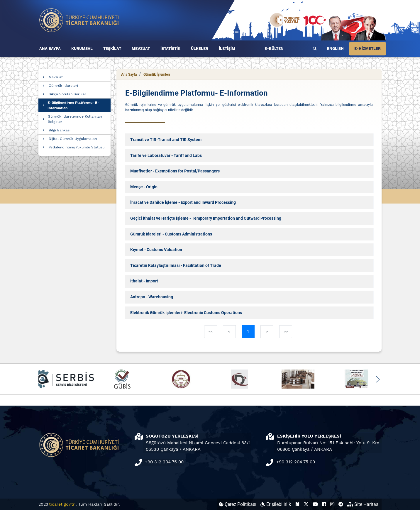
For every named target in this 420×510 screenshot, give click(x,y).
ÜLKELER (200, 49)
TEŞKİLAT (112, 49)
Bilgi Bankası (60, 130)
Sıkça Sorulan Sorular (67, 94)
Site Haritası (363, 504)
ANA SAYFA (50, 49)
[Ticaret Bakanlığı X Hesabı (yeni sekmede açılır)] (306, 504)
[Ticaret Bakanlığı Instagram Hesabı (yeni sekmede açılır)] (332, 504)
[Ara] (315, 49)
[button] (378, 379)
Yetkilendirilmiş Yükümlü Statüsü (77, 147)
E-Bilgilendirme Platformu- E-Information (73, 105)
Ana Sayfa (129, 74)
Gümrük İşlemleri (157, 74)
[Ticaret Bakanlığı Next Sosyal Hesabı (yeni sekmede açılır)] (297, 504)
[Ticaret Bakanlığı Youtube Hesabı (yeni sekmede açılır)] (315, 504)
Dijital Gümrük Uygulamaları (73, 139)
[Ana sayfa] (79, 20)
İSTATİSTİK (170, 49)
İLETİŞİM (227, 49)
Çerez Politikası (238, 504)
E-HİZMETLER (367, 49)
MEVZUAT (141, 49)
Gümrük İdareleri (63, 86)
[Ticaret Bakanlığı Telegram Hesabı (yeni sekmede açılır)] (341, 504)
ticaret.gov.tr (62, 504)
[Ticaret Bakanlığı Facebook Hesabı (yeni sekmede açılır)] (324, 504)
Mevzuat (56, 77)
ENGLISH (335, 49)
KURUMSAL (82, 49)
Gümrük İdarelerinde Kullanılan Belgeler (75, 119)
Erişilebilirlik (276, 504)
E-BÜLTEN (274, 49)
